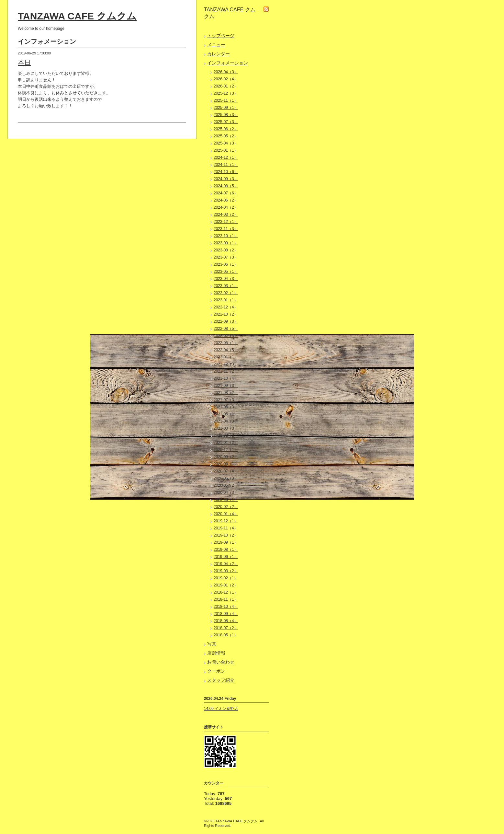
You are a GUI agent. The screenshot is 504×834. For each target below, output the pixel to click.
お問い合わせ (221, 662)
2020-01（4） (226, 514)
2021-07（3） (226, 400)
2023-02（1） (226, 293)
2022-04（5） (226, 350)
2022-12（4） (226, 307)
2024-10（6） (226, 172)
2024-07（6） (226, 193)
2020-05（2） (226, 485)
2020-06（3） (226, 478)
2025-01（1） (226, 150)
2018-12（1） (226, 592)
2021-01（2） (226, 443)
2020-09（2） (226, 457)
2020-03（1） (226, 500)
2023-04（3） (226, 279)
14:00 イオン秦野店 (221, 709)
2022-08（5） (226, 329)
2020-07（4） (226, 471)
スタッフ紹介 (221, 680)
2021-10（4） (226, 378)
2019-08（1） (226, 550)
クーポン (216, 671)
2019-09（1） (226, 542)
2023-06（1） (226, 264)
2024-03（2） (226, 214)
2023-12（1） (226, 222)
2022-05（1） (226, 343)
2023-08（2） (226, 250)
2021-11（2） (226, 371)
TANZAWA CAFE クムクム (77, 16)
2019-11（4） (226, 528)
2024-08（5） (226, 186)
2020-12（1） (226, 450)
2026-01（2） (226, 86)
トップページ (221, 36)
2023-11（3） (226, 229)
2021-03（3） (226, 428)
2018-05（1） (226, 635)
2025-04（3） (226, 143)
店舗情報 (216, 653)
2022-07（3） (226, 336)
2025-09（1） (226, 108)
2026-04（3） (226, 72)
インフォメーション (228, 63)
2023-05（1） (226, 272)
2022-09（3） (226, 321)
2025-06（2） (226, 129)
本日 (24, 63)
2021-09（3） (226, 386)
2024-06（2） (226, 200)
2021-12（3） (226, 364)
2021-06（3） (226, 407)
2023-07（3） (226, 257)
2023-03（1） (226, 286)
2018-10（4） (226, 607)
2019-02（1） (226, 578)
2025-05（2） (226, 136)
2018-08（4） (226, 621)
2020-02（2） (226, 507)
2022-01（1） (226, 357)
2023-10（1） (226, 236)
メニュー (216, 45)
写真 (212, 644)
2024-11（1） (226, 165)
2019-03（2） (226, 571)
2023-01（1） (226, 300)
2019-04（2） (226, 564)
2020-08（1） (226, 464)
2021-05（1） (226, 414)
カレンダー (218, 54)
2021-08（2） (226, 393)
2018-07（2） (226, 628)
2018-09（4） (226, 614)
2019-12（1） (226, 521)
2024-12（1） (226, 157)
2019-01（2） (226, 585)
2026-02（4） (226, 79)
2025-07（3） (226, 122)
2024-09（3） (226, 179)
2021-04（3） (226, 421)
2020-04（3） (226, 492)
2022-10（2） (226, 314)
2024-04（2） (226, 207)
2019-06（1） (226, 557)
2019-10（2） (226, 535)
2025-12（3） (226, 93)
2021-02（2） (226, 435)
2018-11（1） (226, 599)
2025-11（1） (226, 100)
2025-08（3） (226, 115)
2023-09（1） (226, 243)
